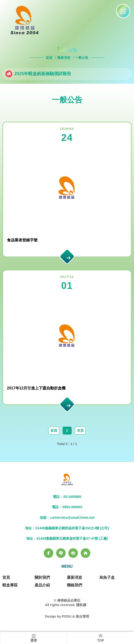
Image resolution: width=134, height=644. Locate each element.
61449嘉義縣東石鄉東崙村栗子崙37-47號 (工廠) (72, 538)
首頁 (49, 58)
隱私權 (81, 605)
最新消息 (64, 58)
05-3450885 (72, 497)
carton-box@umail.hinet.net (72, 518)
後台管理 (82, 616)
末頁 (80, 430)
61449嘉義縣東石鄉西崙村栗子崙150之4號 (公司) (72, 528)
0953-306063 (72, 507)
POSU (67, 616)
